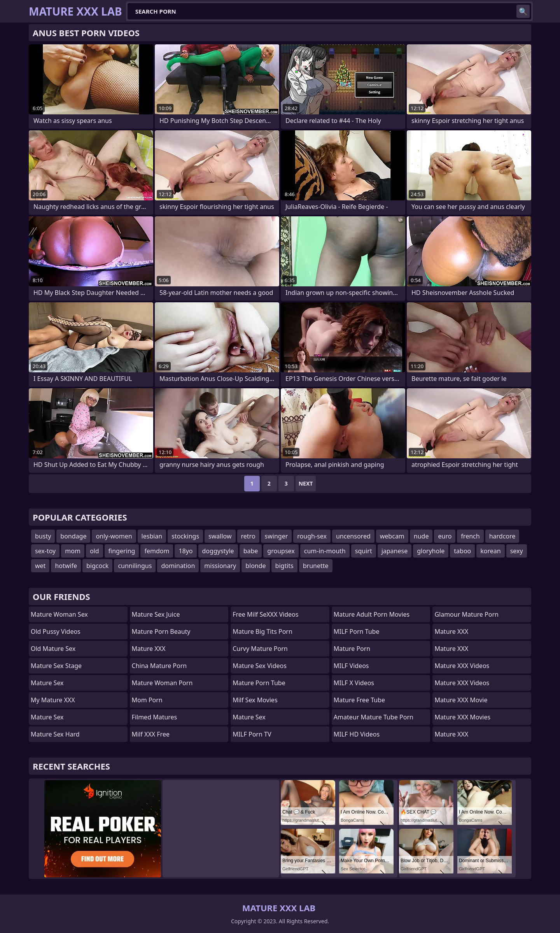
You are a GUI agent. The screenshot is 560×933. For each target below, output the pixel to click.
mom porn (147, 700)
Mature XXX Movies (462, 717)
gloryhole (431, 551)
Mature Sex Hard (55, 734)
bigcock (97, 566)
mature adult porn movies (372, 614)
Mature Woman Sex (59, 614)
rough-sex (312, 536)
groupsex (281, 551)
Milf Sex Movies (255, 700)
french (470, 536)
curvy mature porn (260, 649)
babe (251, 551)
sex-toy (45, 551)
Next (306, 483)
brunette (316, 566)
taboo (462, 551)
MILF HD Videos (357, 734)
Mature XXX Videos (462, 666)
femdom (157, 551)
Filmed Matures (155, 717)
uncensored (353, 536)
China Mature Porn (159, 666)
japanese (395, 551)
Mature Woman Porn (162, 683)
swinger (276, 536)
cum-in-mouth (325, 551)
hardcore (502, 536)
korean (490, 551)
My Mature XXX (53, 700)
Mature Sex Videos (260, 666)
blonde (255, 566)
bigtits (284, 566)
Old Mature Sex (53, 649)
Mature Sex (47, 683)
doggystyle (218, 551)
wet (40, 566)
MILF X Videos (354, 683)
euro (445, 536)
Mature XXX (149, 649)
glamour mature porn (466, 614)
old (94, 551)
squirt (364, 551)
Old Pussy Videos (56, 631)
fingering (122, 551)
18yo (185, 551)
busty (43, 536)
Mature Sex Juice (156, 614)
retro (248, 536)
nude (421, 536)
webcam (392, 536)
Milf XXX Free (151, 734)
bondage (73, 536)
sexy (517, 551)
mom (73, 551)
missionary (220, 566)
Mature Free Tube (359, 700)
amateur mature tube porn (374, 717)
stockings (185, 536)
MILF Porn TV (252, 734)
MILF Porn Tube (357, 631)
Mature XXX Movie (461, 700)
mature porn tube (259, 683)
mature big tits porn (262, 631)
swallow (220, 536)
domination (178, 566)
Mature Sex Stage (56, 666)
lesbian (152, 536)
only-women (114, 536)
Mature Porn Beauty (161, 631)
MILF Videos (351, 666)
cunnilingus (135, 566)
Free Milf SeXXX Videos (265, 614)
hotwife (66, 566)
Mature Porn (352, 649)
